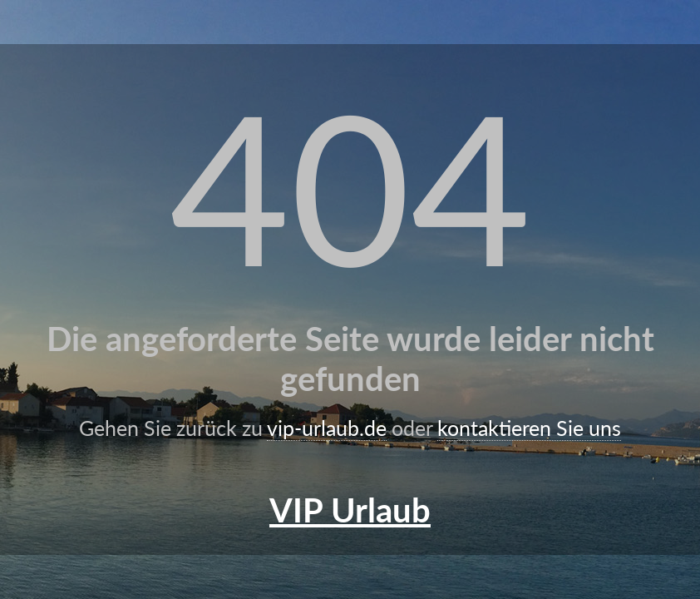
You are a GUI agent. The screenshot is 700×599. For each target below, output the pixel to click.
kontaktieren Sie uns (529, 428)
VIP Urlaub (350, 510)
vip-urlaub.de (327, 428)
